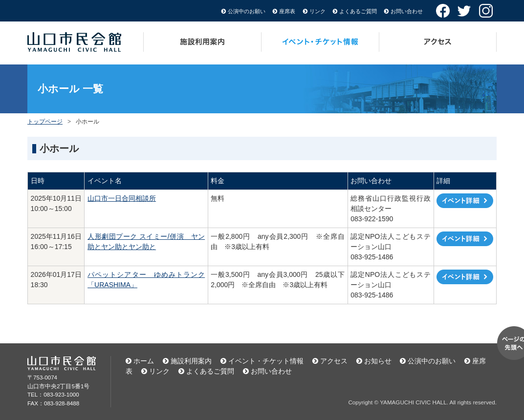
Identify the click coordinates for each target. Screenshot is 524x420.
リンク (317, 11)
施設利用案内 (202, 42)
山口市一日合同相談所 (122, 198)
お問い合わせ (407, 11)
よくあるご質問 (358, 11)
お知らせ (378, 361)
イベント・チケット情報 (320, 42)
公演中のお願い (247, 11)
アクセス (438, 42)
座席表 (287, 11)
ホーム (144, 361)
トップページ (45, 122)
